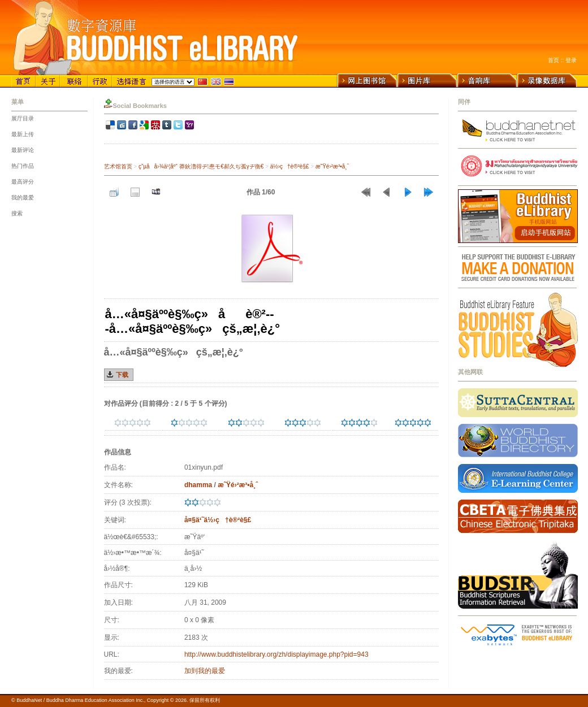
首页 (554, 60)
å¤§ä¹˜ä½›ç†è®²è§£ (218, 520)
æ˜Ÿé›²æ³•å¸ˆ (332, 166)
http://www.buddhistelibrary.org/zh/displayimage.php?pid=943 (276, 654)
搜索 (17, 213)
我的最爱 (23, 198)
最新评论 (23, 150)
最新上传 (23, 134)
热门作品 (23, 166)
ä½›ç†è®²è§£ (290, 166)
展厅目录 (23, 118)
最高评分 (23, 182)
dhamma (198, 485)
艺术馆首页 (118, 166)
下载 (122, 375)
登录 (571, 60)
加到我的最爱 (205, 671)
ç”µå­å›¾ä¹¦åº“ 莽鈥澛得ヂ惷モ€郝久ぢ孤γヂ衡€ (201, 166)
